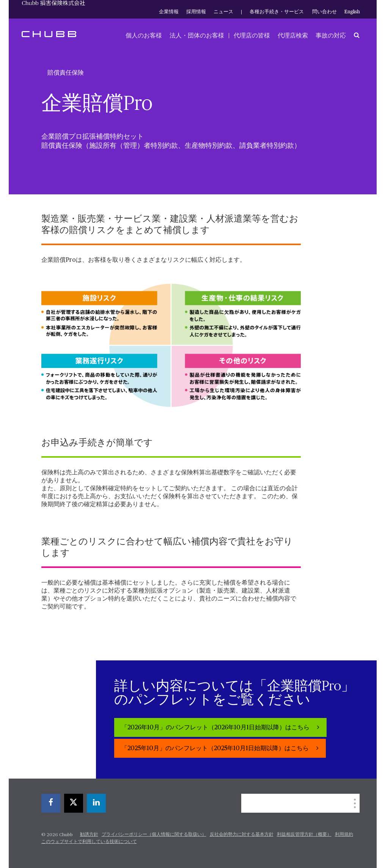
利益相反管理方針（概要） (304, 835)
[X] (74, 803)
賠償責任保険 (66, 73)
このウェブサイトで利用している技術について (89, 842)
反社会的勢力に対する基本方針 (242, 835)
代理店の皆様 (252, 36)
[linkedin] (96, 803)
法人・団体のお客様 (197, 36)
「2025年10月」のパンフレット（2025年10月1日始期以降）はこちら (216, 749)
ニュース (223, 12)
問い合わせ (324, 12)
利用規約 (344, 835)
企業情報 (169, 12)
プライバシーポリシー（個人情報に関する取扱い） (154, 835)
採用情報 (196, 12)
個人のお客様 (144, 36)
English (352, 12)
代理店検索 (293, 36)
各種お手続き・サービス (277, 12)
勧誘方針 (89, 835)
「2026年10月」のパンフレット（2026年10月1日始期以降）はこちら (216, 728)
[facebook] (51, 803)
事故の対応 (331, 36)
